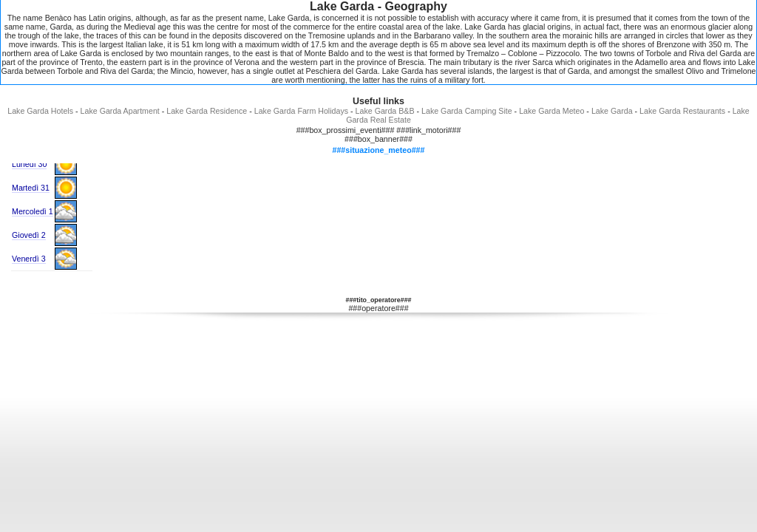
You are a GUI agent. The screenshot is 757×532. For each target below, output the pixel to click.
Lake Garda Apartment (120, 111)
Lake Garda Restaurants (682, 111)
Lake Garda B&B (385, 111)
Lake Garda (612, 111)
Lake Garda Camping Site (467, 111)
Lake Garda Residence (207, 111)
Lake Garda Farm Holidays (301, 111)
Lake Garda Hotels (40, 111)
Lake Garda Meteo (551, 111)
